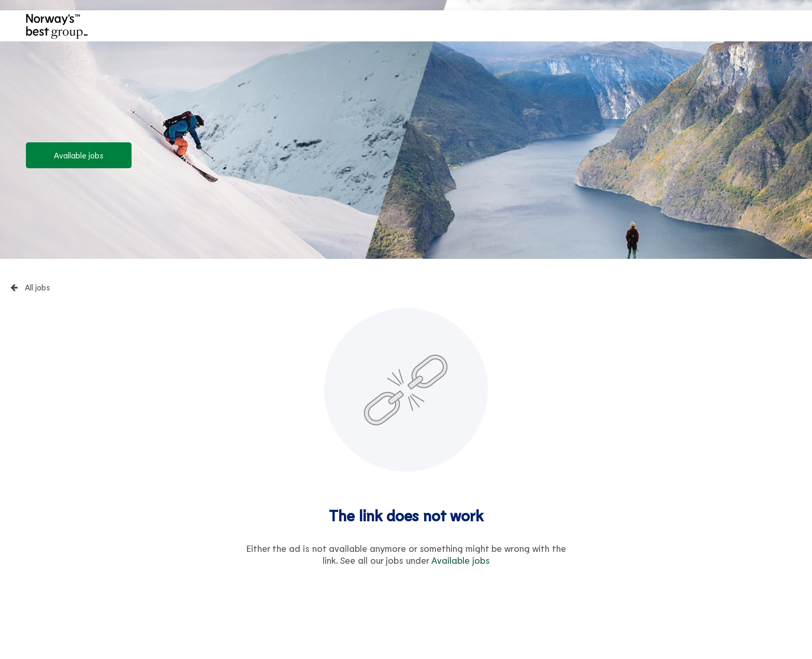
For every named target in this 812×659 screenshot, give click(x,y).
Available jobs (79, 155)
